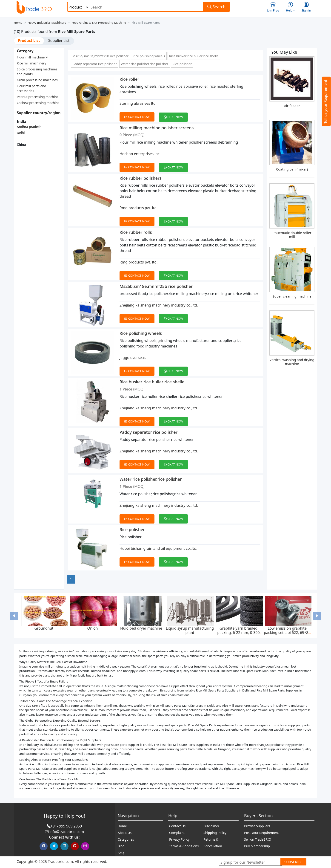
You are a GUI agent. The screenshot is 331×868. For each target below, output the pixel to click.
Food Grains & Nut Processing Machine (99, 23)
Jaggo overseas (133, 358)
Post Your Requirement (262, 833)
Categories (126, 839)
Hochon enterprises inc (140, 154)
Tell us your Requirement (325, 102)
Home (18, 23)
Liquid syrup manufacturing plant (190, 630)
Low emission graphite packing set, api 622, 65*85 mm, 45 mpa (287, 633)
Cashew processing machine (38, 103)
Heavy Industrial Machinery (47, 23)
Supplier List (59, 41)
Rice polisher (182, 64)
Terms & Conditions (184, 846)
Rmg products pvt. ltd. (139, 208)
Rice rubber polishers (141, 178)
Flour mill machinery (32, 57)
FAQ (121, 853)
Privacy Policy (179, 839)
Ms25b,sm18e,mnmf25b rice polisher (100, 56)
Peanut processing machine (38, 97)
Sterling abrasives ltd (138, 103)
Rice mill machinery (31, 63)
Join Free (273, 7)
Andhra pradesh (29, 127)
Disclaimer (211, 826)
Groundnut (44, 628)
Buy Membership (257, 846)
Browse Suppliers (257, 826)
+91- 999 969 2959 (66, 826)
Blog (121, 846)
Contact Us (177, 826)
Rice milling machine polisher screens (157, 128)
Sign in (306, 7)
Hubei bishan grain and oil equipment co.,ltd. (158, 548)
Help (290, 7)
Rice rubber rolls (136, 232)
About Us (125, 833)
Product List (29, 41)
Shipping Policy (215, 833)
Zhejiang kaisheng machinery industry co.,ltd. (159, 305)
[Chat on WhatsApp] (175, 114)
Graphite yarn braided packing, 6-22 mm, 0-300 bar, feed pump (238, 633)
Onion (92, 628)
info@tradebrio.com (67, 832)
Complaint (177, 833)
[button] (14, 616)
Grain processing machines (37, 80)
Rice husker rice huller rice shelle (194, 56)
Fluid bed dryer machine (141, 628)
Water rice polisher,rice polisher (145, 64)
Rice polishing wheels (149, 56)
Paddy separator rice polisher (95, 64)
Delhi (21, 133)
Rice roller (129, 79)
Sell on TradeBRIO (258, 839)
